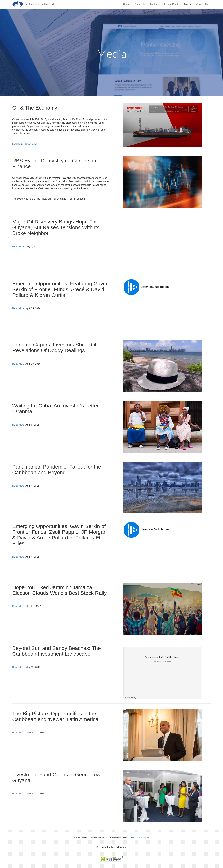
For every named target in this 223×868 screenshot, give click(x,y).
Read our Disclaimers (140, 837)
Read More (18, 246)
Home (126, 4)
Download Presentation (25, 144)
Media (188, 4)
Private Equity (171, 4)
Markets (154, 4)
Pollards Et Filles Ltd (40, 4)
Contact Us (202, 4)
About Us (140, 4)
